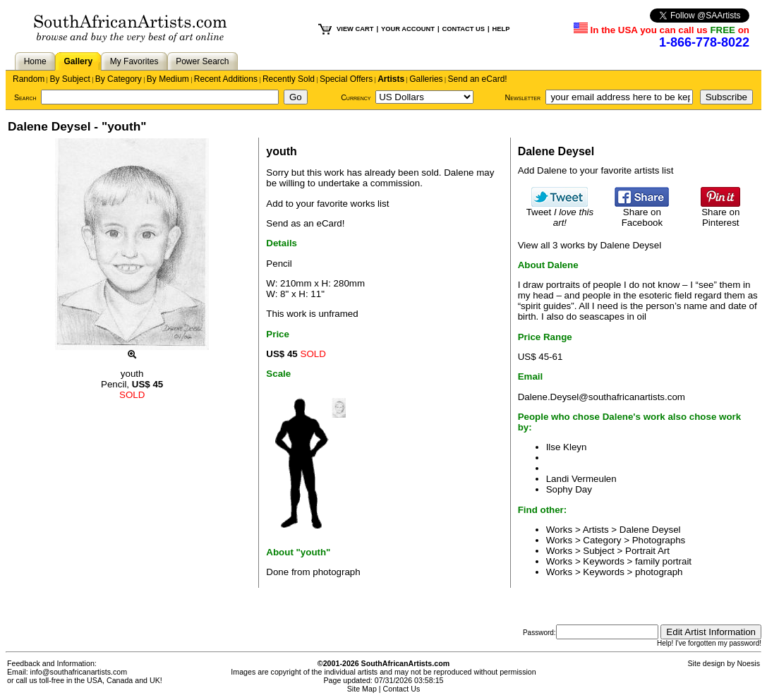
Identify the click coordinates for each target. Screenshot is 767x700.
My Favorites (134, 61)
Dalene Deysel (650, 530)
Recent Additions (226, 79)
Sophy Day (569, 489)
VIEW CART (355, 29)
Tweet (560, 213)
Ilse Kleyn (567, 447)
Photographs (659, 540)
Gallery (78, 61)
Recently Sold (289, 79)
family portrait (663, 561)
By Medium (168, 79)
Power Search (202, 61)
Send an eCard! (478, 79)
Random (29, 79)
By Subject (70, 79)
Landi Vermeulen (581, 479)
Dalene (459, 173)
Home (35, 61)
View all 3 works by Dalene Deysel (590, 245)
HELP (501, 29)
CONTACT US (464, 29)
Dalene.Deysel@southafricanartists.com (602, 397)
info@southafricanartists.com (79, 672)
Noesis (748, 663)
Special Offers (346, 79)
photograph (659, 572)
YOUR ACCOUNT (408, 29)
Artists (391, 79)
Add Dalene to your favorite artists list (596, 170)
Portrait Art (647, 551)
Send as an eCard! (305, 223)
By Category (119, 79)
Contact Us (402, 689)
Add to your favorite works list (327, 204)
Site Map (362, 689)
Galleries (426, 79)
